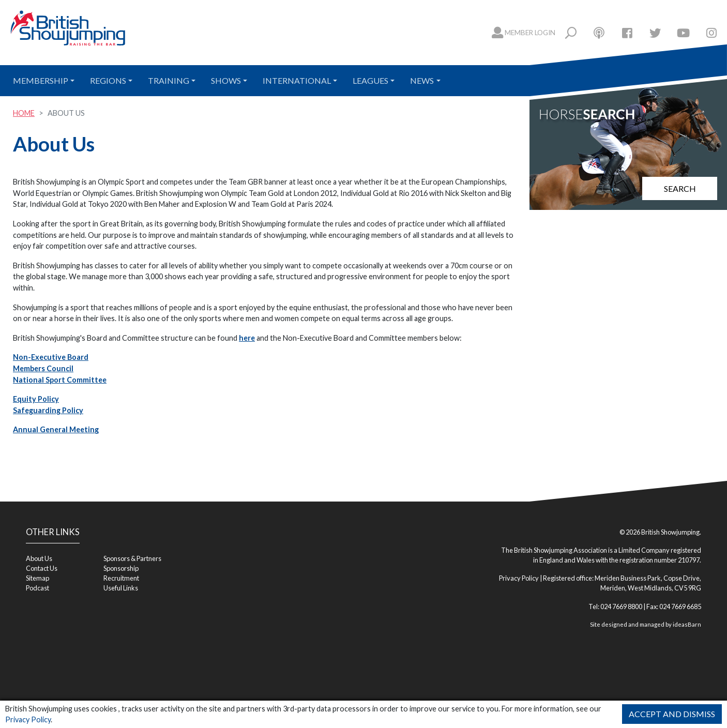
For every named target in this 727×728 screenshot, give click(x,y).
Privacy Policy (28, 719)
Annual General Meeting (56, 429)
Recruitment (121, 578)
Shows (226, 80)
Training (169, 80)
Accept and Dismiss (672, 714)
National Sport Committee (60, 380)
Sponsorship (121, 568)
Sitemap (37, 578)
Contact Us (42, 568)
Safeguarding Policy (48, 410)
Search (680, 188)
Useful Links (121, 588)
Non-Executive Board (51, 357)
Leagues (370, 80)
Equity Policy (36, 399)
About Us (39, 558)
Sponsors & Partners (132, 558)
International (297, 80)
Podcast (37, 588)
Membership (41, 80)
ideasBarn (687, 624)
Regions (108, 80)
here (247, 338)
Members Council (43, 368)
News (422, 80)
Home (24, 113)
